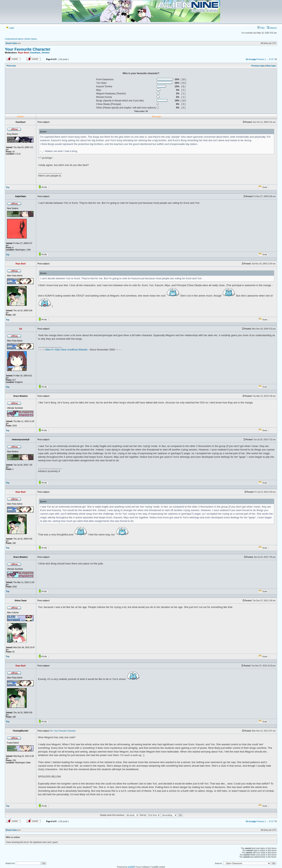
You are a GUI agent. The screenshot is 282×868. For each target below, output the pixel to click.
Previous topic (258, 66)
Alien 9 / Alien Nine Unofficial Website (66, 350)
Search (272, 28)
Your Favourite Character (28, 49)
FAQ (261, 28)
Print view (11, 66)
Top (8, 187)
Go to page (251, 59)
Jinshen (46, 53)
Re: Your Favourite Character (63, 731)
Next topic (271, 66)
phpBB (131, 867)
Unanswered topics (14, 39)
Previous (260, 59)
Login (10, 28)
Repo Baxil (24, 53)
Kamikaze (35, 53)
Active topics (31, 39)
